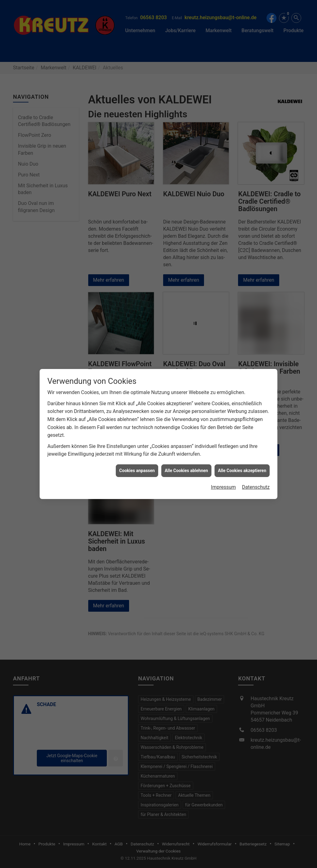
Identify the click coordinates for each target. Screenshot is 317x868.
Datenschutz (256, 469)
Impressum (223, 469)
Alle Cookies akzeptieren (242, 453)
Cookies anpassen (137, 453)
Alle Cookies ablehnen (186, 453)
